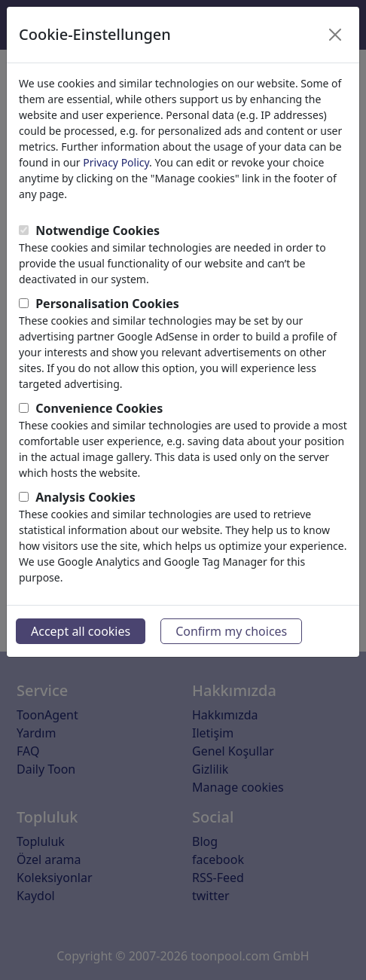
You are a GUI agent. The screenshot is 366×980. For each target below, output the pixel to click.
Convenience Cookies (99, 408)
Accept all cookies (81, 631)
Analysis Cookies (85, 497)
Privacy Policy (116, 162)
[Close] (335, 35)
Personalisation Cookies (107, 304)
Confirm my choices (231, 631)
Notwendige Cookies (98, 230)
